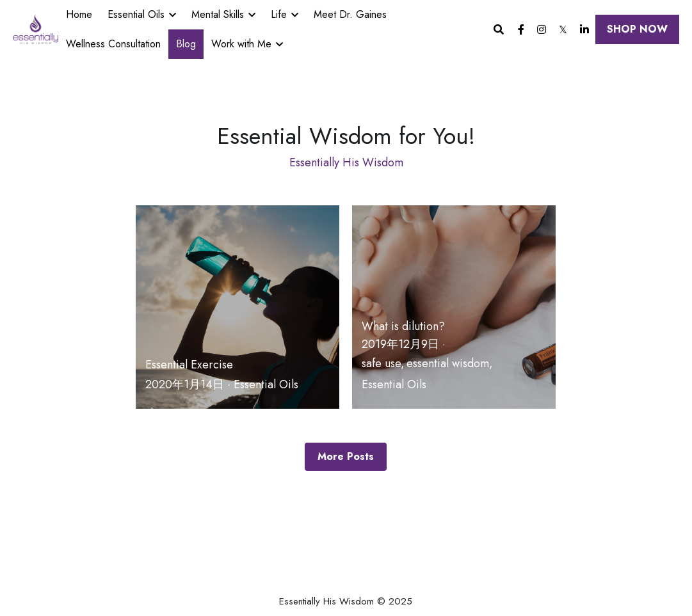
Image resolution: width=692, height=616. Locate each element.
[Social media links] (521, 29)
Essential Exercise (189, 365)
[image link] (36, 28)
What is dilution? (403, 326)
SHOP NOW (637, 29)
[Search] (499, 30)
